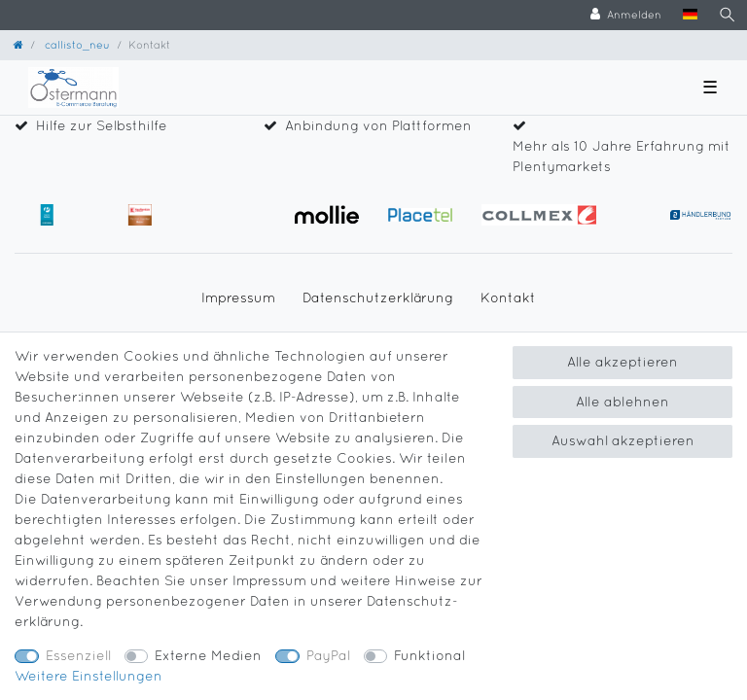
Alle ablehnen (622, 402)
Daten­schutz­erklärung (378, 297)
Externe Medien (208, 655)
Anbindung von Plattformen (378, 125)
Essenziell (78, 655)
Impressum (238, 297)
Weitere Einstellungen (89, 676)
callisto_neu (76, 44)
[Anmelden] (626, 15)
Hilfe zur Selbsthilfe (102, 125)
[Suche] (728, 15)
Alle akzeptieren (622, 362)
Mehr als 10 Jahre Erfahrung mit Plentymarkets (622, 156)
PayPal (328, 655)
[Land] (690, 15)
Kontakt (508, 297)
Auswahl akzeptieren (623, 440)
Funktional (429, 655)
